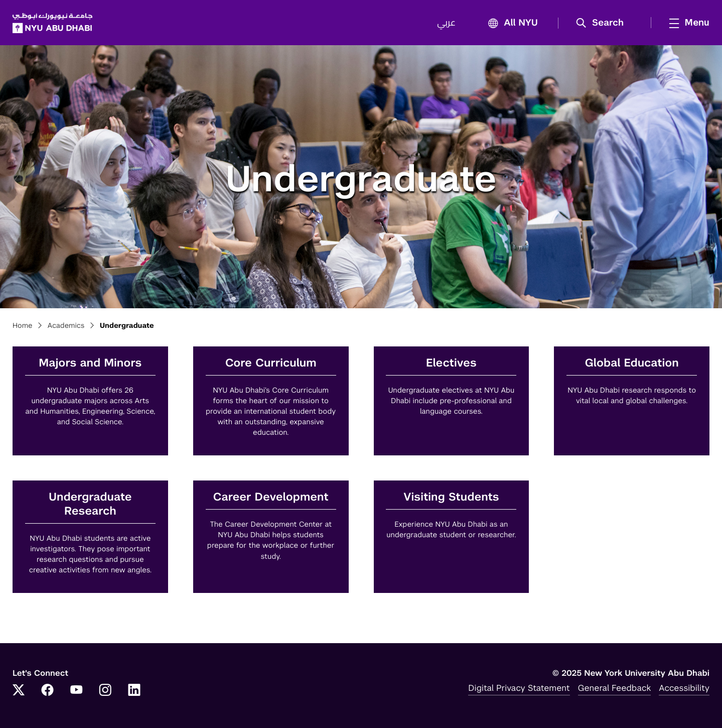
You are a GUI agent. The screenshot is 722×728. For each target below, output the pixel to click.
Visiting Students (451, 497)
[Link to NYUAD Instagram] (105, 691)
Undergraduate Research (90, 504)
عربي (446, 23)
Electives (451, 363)
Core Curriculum (271, 363)
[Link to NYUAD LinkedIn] (134, 691)
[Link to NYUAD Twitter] (19, 691)
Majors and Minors (90, 363)
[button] (603, 23)
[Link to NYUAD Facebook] (48, 691)
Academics (66, 326)
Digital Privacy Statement (519, 688)
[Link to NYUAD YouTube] (76, 691)
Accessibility (684, 688)
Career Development (271, 497)
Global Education (631, 363)
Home (23, 326)
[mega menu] (686, 23)
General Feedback (615, 688)
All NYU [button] (510, 23)
